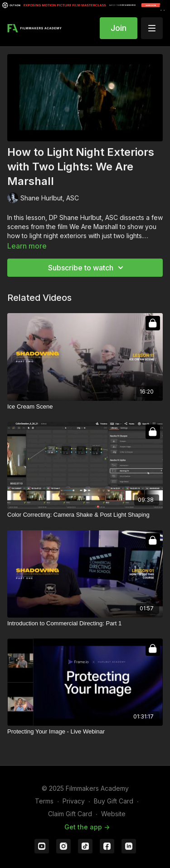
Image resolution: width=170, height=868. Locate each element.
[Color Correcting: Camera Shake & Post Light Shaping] (85, 515)
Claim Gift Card (70, 814)
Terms (44, 801)
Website (113, 814)
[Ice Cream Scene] (85, 407)
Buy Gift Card (114, 801)
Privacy (74, 801)
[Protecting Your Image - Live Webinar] (85, 732)
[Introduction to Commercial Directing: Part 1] (85, 624)
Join (119, 28)
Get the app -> (87, 827)
